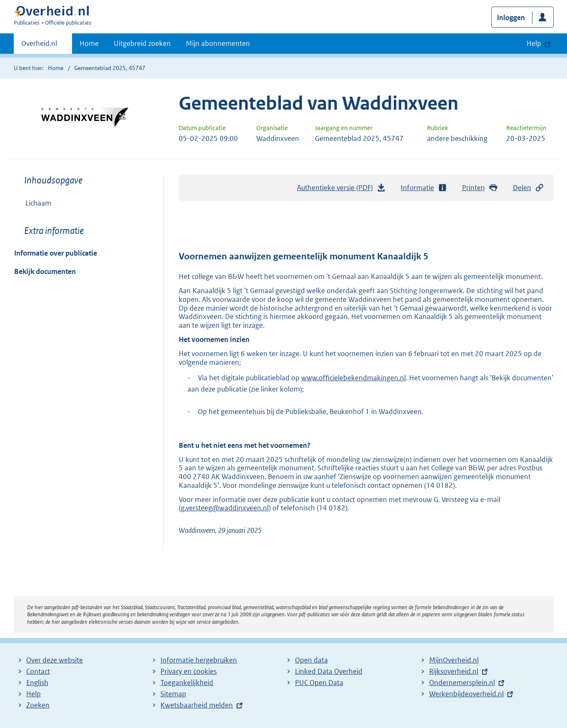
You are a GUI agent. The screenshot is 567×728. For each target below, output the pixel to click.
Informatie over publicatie (56, 253)
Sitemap (173, 694)
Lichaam (38, 203)
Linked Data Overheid (329, 671)
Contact (38, 671)
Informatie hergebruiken (199, 660)
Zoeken (38, 705)
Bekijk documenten (45, 271)
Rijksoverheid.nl (454, 671)
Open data (311, 660)
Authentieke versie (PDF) (342, 190)
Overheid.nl (39, 46)
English (37, 683)
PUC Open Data (319, 683)
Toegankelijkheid (187, 683)
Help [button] (534, 43)
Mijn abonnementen (218, 43)
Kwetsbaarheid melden (197, 705)
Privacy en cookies (189, 671)
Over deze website (55, 660)
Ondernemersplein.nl (462, 683)
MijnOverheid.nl (454, 660)
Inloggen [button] (511, 18)
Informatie (424, 188)
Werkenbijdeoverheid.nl (466, 694)
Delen (529, 188)
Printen (480, 188)
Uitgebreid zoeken (142, 43)
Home (89, 43)
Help (34, 694)
